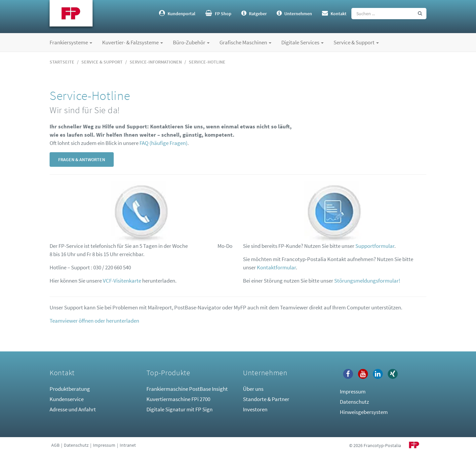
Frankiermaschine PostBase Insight (187, 389)
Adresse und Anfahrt (73, 409)
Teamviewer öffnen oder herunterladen (94, 321)
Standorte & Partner (266, 399)
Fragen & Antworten (82, 159)
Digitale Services (302, 42)
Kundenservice (67, 399)
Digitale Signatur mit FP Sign (179, 409)
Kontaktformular (276, 267)
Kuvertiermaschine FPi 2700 (178, 399)
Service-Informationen (156, 62)
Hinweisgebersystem (364, 412)
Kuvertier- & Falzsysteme (133, 42)
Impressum (353, 391)
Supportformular (375, 246)
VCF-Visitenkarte (122, 281)
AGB (55, 445)
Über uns (253, 389)
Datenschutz (354, 402)
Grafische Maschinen (245, 42)
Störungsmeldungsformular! (367, 281)
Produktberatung (70, 389)
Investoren (255, 409)
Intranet (128, 445)
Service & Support (356, 42)
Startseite (62, 62)
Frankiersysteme (71, 42)
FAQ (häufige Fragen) (163, 143)
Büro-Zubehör (191, 42)
